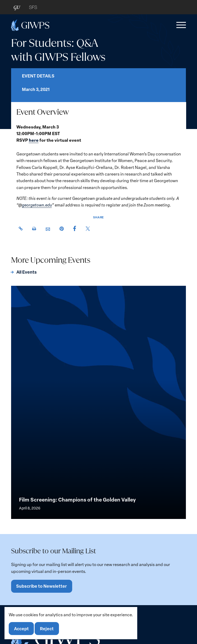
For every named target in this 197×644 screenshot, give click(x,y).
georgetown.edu (37, 205)
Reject (47, 629)
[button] (180, 25)
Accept (21, 629)
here (33, 140)
